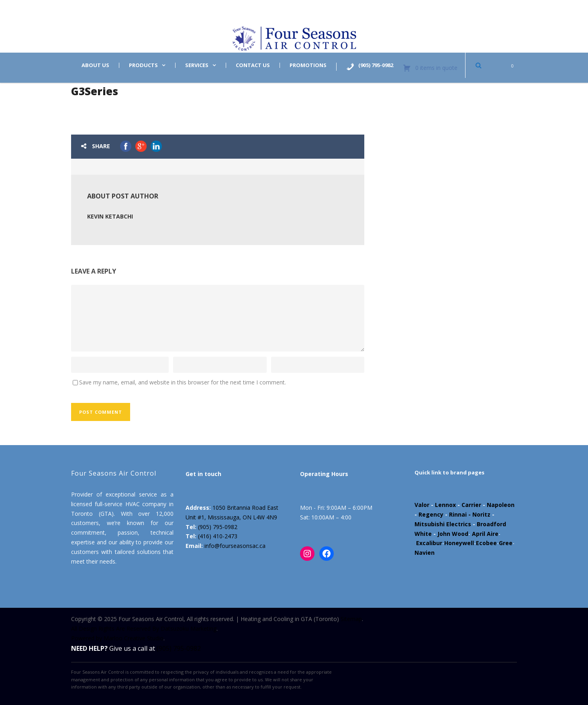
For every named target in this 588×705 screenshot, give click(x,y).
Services (197, 65)
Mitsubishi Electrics (443, 524)
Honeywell (459, 543)
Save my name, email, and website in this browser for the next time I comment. (183, 382)
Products (143, 65)
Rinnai (458, 514)
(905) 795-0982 (218, 527)
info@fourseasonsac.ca (235, 546)
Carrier (471, 505)
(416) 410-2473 (218, 536)
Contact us (253, 65)
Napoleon (501, 505)
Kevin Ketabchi (110, 216)
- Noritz (479, 514)
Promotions (308, 65)
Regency (431, 514)
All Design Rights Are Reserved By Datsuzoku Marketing (144, 628)
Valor (422, 505)
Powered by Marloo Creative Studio (117, 638)
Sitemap (351, 619)
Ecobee (486, 543)
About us (95, 65)
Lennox (445, 505)
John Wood (453, 534)
